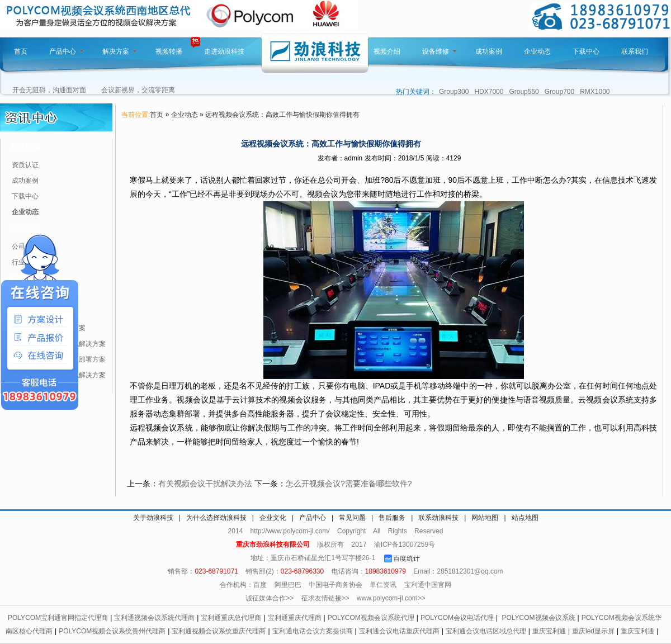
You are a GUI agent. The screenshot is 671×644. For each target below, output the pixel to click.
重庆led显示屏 (593, 631)
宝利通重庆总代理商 (231, 618)
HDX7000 (489, 92)
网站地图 (485, 518)
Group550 (524, 92)
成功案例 (489, 51)
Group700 (559, 92)
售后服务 (392, 518)
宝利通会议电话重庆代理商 (399, 631)
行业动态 (25, 229)
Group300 (454, 92)
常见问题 (352, 518)
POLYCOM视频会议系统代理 (371, 618)
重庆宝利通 (549, 631)
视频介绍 (387, 51)
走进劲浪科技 (224, 51)
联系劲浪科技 (438, 518)
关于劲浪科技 (153, 518)
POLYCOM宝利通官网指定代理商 (58, 618)
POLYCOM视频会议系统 (538, 618)
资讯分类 (25, 147)
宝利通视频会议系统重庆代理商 (219, 631)
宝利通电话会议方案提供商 (313, 631)
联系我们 (635, 51)
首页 (21, 51)
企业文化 (273, 518)
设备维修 (440, 51)
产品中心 (67, 51)
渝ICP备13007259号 (405, 544)
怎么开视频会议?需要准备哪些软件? (349, 484)
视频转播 (169, 51)
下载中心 (586, 51)
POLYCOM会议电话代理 (457, 618)
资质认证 (25, 165)
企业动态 (537, 51)
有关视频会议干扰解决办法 (205, 484)
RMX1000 (595, 92)
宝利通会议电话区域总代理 (486, 631)
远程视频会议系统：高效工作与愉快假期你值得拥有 (282, 115)
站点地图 (525, 518)
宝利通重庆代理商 (295, 618)
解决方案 (120, 51)
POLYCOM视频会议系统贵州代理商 (112, 631)
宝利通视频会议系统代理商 (154, 618)
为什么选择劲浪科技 (216, 518)
